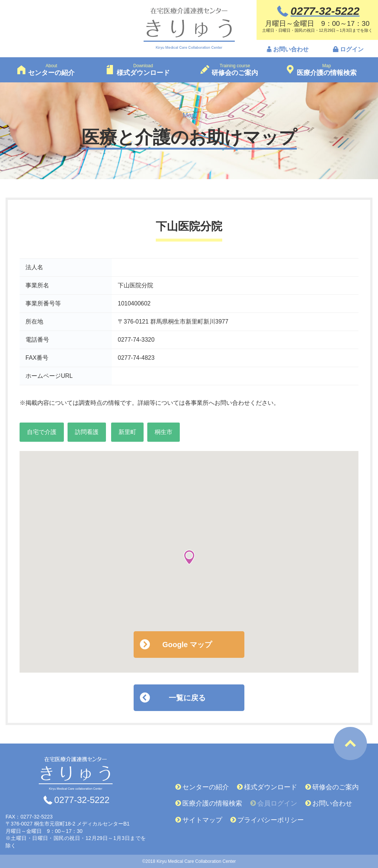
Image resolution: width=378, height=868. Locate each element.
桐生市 (164, 432)
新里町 (127, 432)
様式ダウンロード (271, 787)
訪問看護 (87, 432)
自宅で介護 (42, 432)
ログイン (352, 49)
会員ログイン (277, 803)
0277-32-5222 (82, 800)
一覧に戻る (187, 698)
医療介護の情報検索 (212, 803)
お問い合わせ (291, 49)
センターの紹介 (206, 787)
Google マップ (187, 645)
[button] (189, 557)
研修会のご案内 (336, 787)
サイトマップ (202, 820)
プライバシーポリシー (271, 820)
